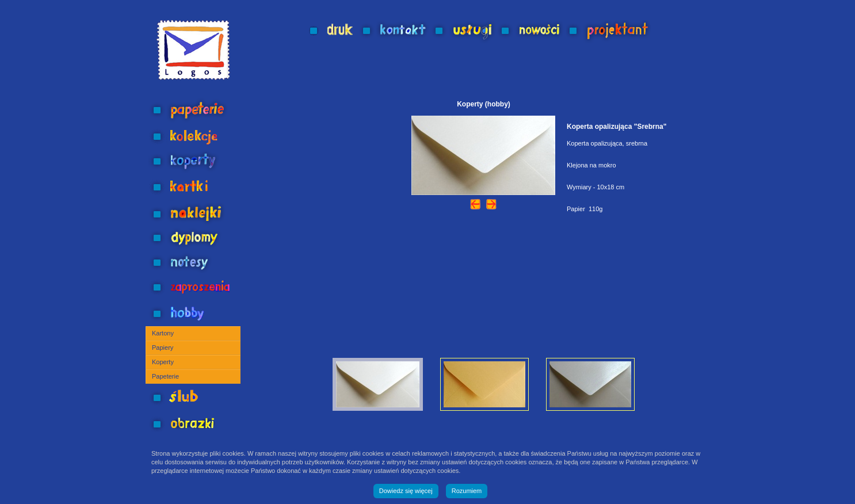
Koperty (163, 362)
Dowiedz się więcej (406, 491)
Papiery (163, 348)
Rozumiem (467, 491)
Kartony (163, 333)
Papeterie (165, 376)
